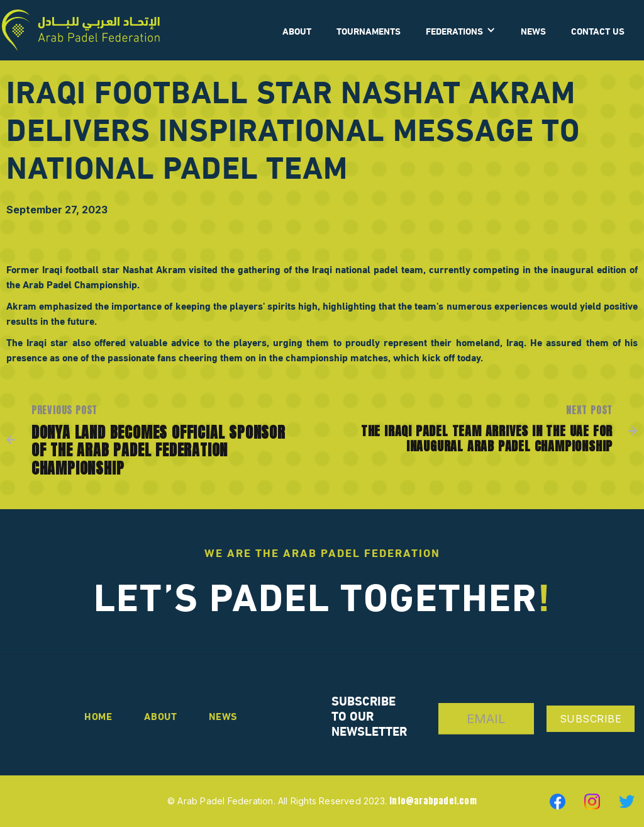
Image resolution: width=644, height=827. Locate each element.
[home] (81, 30)
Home (98, 715)
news (223, 715)
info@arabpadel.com (433, 801)
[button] (461, 30)
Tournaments (369, 30)
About (161, 715)
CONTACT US (598, 30)
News (533, 30)
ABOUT (297, 30)
